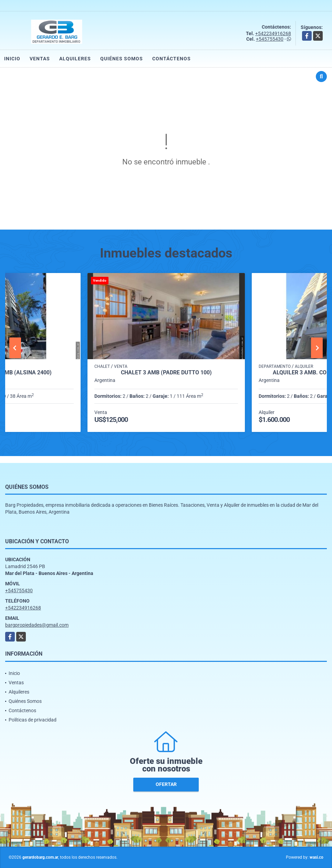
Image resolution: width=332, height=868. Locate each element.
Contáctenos (172, 59)
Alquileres (75, 59)
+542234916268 (273, 33)
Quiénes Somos (122, 59)
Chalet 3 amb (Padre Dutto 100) (166, 373)
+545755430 (270, 39)
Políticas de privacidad (33, 720)
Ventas (40, 59)
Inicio (12, 59)
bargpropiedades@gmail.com (37, 625)
